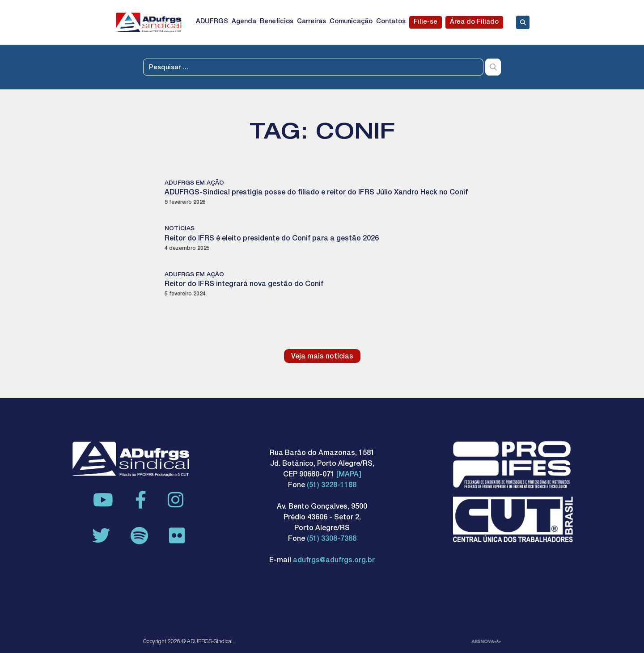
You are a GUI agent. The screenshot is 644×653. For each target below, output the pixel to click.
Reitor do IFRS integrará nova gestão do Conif (244, 285)
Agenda (244, 22)
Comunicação (351, 22)
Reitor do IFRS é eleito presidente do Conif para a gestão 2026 (272, 239)
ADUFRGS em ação (194, 183)
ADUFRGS (212, 22)
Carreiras (311, 22)
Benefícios (277, 22)
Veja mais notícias (322, 357)
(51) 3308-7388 (332, 539)
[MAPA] (349, 475)
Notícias (180, 229)
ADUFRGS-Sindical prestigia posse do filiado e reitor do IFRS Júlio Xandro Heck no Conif (316, 193)
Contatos (391, 22)
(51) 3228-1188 (332, 486)
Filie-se (426, 22)
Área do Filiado (474, 22)
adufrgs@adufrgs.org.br (334, 561)
